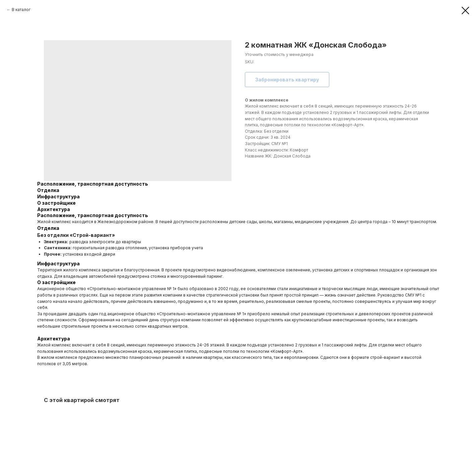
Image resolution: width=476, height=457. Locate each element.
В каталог (21, 10)
